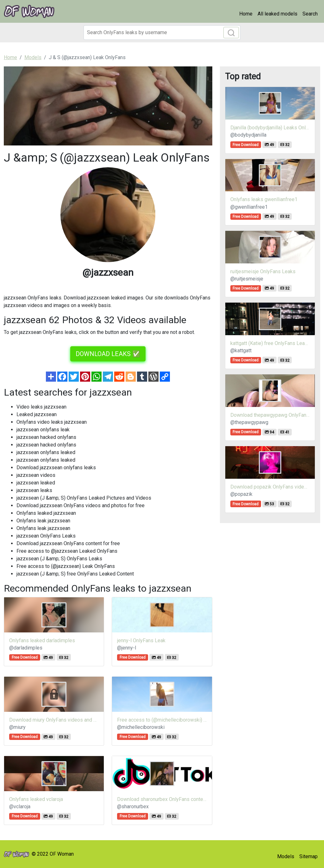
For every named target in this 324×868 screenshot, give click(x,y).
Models (286, 856)
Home (246, 14)
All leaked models (277, 14)
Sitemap (308, 856)
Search (310, 14)
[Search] (162, 33)
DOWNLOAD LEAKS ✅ (108, 354)
